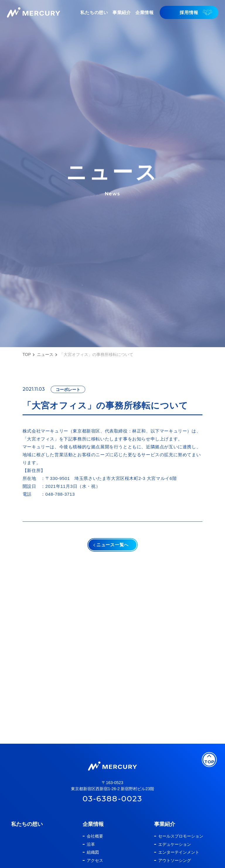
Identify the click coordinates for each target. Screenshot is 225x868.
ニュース (45, 354)
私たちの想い (27, 830)
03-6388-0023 (112, 805)
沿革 (91, 850)
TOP (27, 354)
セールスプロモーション (181, 843)
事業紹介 (165, 830)
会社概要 (95, 843)
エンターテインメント (179, 859)
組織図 (93, 859)
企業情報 (93, 830)
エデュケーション (175, 850)
